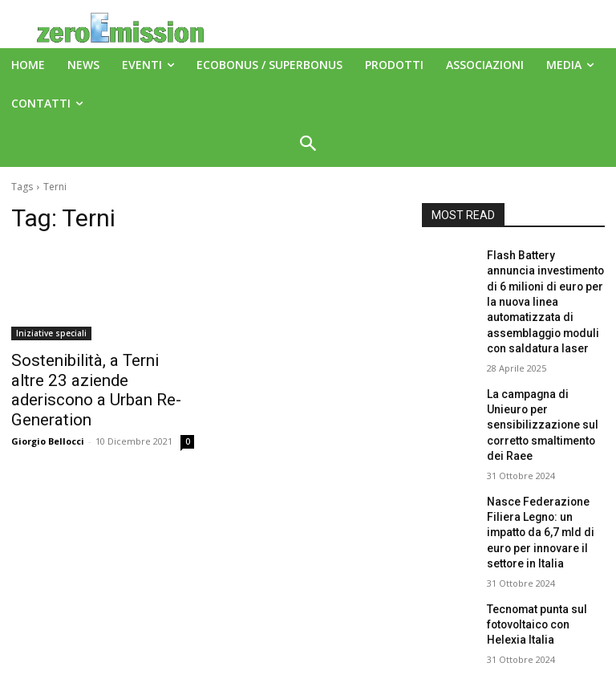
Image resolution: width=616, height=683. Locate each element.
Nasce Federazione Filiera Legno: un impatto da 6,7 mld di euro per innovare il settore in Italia (545, 469)
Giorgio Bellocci (48, 415)
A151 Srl (406, 634)
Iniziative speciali (51, 333)
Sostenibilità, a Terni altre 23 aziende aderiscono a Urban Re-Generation (96, 377)
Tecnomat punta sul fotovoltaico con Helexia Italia (541, 546)
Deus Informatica (429, 668)
